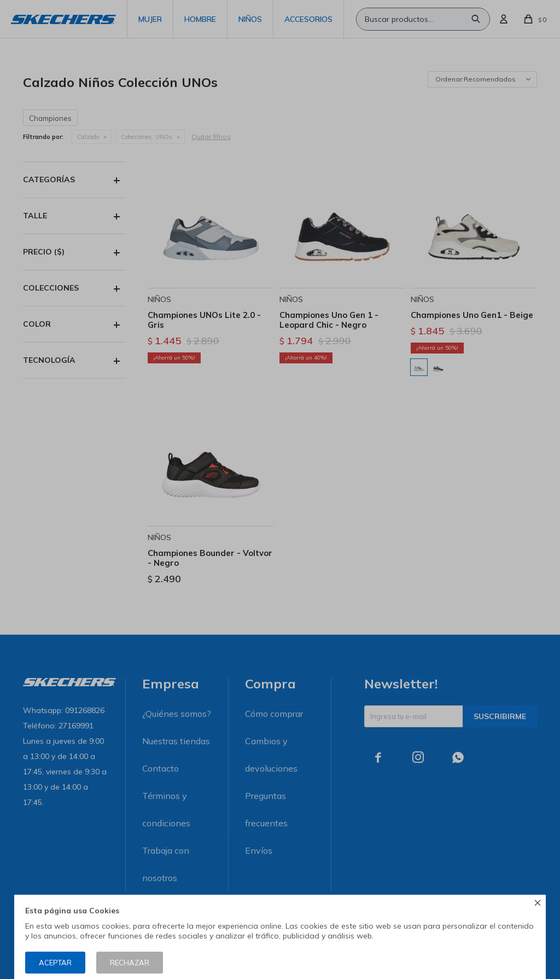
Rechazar (130, 963)
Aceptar (55, 963)
